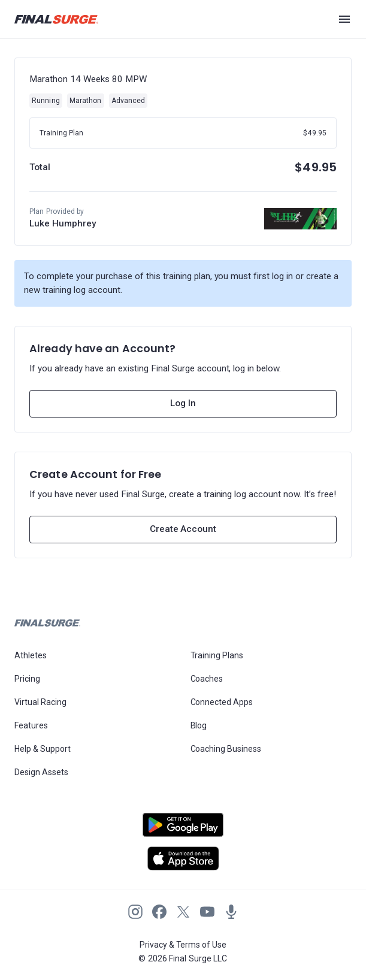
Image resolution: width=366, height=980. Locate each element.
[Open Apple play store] (183, 858)
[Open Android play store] (183, 830)
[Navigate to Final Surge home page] (56, 19)
